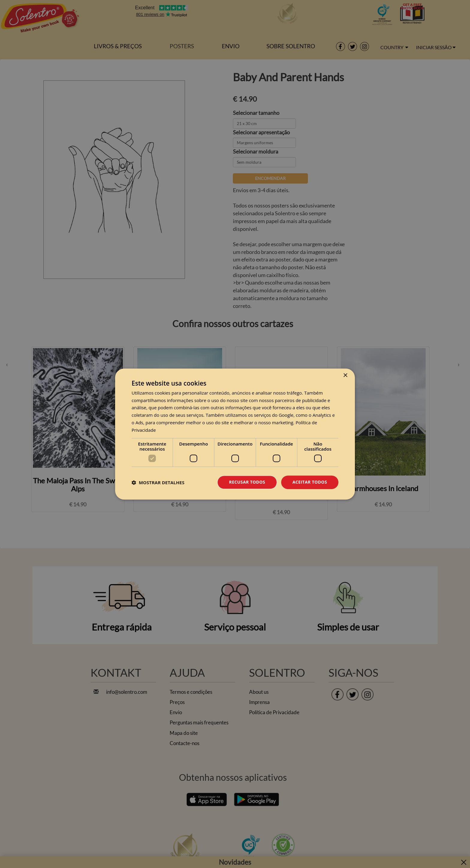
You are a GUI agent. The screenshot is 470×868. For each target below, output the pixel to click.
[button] (158, 482)
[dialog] (235, 434)
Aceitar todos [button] (310, 482)
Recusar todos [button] (247, 482)
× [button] (345, 376)
